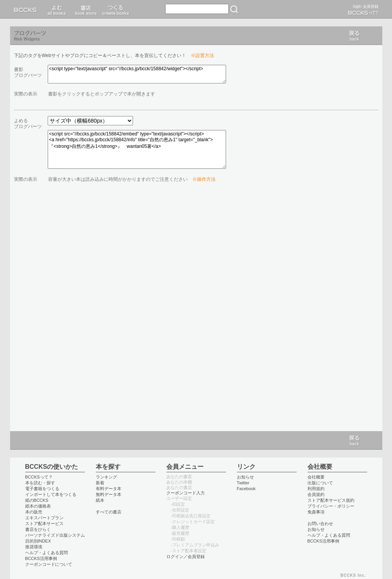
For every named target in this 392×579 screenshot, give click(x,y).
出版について (320, 483)
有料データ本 (109, 489)
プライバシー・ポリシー (331, 506)
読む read (57, 9)
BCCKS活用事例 (41, 558)
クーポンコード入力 (186, 493)
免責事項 (316, 512)
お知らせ (245, 477)
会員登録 (371, 6)
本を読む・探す (40, 483)
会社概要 (316, 477)
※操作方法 (204, 179)
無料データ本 (109, 494)
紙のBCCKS (37, 500)
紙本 (100, 500)
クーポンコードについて (49, 564)
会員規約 (316, 494)
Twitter (243, 483)
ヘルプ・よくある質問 (47, 553)
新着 (100, 483)
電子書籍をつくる (42, 489)
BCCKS (27, 9)
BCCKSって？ (39, 477)
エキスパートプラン (44, 518)
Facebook (246, 489)
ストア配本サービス (44, 524)
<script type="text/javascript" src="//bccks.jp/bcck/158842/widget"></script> (137, 74)
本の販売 (34, 512)
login (357, 6)
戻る (354, 36)
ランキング (106, 477)
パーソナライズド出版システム (55, 535)
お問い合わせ (320, 524)
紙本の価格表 (38, 506)
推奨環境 (34, 547)
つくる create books (115, 9)
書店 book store (85, 9)
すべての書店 (109, 512)
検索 (234, 9)
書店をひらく (38, 529)
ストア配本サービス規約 (331, 500)
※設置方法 (202, 55)
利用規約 (316, 489)
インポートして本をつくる (51, 494)
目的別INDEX (38, 541)
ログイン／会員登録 (186, 556)
